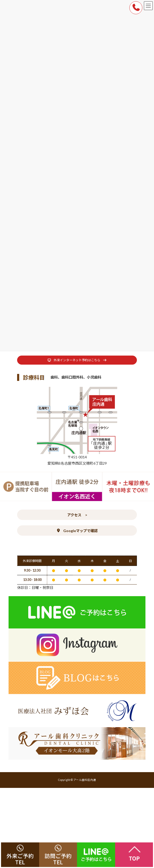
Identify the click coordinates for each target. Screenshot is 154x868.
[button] (77, 360)
